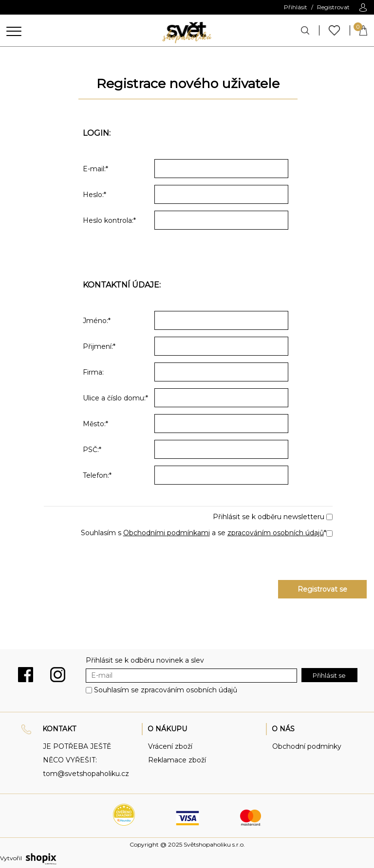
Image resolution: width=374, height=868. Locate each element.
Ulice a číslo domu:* (115, 398)
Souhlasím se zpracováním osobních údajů (166, 690)
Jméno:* (97, 321)
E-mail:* (95, 169)
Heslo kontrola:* (109, 220)
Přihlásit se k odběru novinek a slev (145, 660)
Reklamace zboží (177, 760)
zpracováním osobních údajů (276, 533)
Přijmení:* (99, 346)
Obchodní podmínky (307, 746)
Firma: (93, 372)
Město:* (95, 424)
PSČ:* (92, 450)
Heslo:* (94, 195)
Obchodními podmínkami (167, 533)
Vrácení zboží (170, 746)
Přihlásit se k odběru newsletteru (269, 517)
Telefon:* (97, 475)
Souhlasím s (102, 533)
